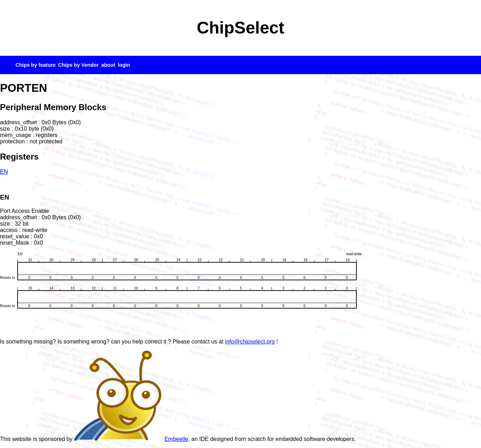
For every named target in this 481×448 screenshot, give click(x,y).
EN (4, 172)
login (124, 65)
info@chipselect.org (250, 342)
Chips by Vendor (79, 65)
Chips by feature (36, 65)
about (108, 65)
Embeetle (131, 439)
